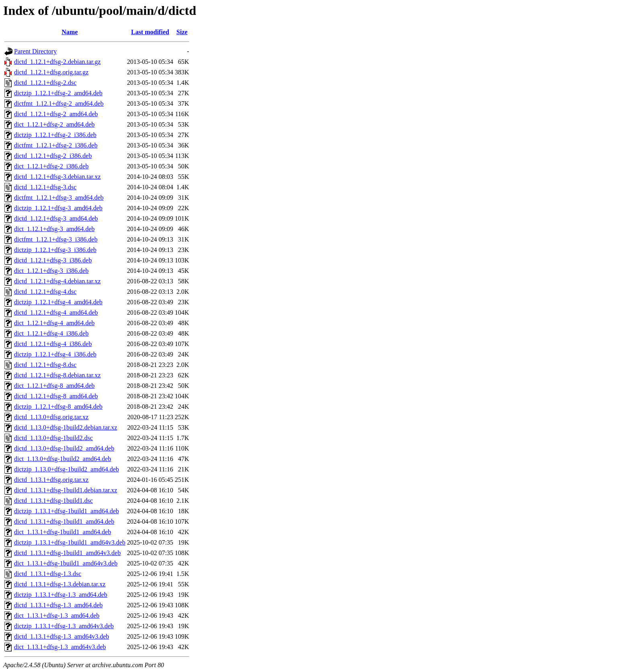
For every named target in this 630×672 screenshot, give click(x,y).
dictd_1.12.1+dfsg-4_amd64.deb (56, 312)
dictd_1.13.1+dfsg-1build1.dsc (53, 501)
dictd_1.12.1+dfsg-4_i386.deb (53, 344)
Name (70, 32)
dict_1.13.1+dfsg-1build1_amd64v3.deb (66, 563)
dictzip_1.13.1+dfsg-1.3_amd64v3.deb (64, 626)
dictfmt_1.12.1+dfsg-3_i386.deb (56, 239)
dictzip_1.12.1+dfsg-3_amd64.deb (58, 208)
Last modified (150, 32)
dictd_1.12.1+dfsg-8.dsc (45, 365)
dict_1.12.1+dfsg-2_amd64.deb (54, 124)
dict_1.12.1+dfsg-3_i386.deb (51, 271)
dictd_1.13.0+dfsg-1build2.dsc (53, 438)
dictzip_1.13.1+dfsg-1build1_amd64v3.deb (70, 542)
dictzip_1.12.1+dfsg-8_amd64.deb (58, 407)
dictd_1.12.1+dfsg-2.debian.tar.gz (57, 62)
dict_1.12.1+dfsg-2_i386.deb (51, 166)
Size (182, 32)
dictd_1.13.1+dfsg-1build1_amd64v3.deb (67, 553)
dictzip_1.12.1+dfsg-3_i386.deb (55, 250)
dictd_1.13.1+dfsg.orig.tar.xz (51, 480)
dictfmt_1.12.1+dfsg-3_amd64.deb (59, 198)
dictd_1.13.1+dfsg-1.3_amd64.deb (58, 605)
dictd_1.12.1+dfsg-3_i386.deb (53, 260)
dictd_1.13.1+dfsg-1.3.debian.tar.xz (60, 584)
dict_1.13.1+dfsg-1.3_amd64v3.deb (60, 647)
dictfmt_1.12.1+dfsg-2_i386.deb (56, 145)
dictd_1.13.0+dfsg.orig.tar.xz (51, 417)
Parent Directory (35, 51)
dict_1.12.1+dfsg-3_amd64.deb (54, 229)
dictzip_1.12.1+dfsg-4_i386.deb (55, 354)
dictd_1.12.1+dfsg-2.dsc (45, 83)
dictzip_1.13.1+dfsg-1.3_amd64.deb (61, 595)
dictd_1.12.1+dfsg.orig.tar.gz (51, 72)
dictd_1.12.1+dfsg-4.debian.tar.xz (57, 281)
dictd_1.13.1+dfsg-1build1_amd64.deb (64, 521)
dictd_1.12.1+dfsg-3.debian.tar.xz (57, 177)
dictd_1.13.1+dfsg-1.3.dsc (48, 574)
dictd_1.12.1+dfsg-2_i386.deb (53, 156)
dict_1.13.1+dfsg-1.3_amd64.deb (57, 616)
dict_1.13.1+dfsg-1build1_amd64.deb (62, 532)
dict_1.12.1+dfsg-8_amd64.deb (54, 386)
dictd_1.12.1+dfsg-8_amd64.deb (56, 396)
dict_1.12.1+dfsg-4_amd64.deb (54, 323)
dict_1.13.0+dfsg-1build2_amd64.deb (62, 459)
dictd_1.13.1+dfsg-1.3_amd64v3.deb (62, 636)
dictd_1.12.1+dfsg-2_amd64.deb (56, 114)
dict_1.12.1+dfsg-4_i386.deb (51, 333)
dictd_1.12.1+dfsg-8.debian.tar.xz (57, 375)
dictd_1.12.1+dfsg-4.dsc (45, 292)
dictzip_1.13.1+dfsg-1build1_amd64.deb (66, 511)
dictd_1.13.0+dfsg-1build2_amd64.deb (64, 448)
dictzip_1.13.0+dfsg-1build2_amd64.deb (66, 469)
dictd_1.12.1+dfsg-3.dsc (45, 187)
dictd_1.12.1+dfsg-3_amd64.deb (56, 218)
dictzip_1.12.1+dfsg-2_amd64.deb (58, 93)
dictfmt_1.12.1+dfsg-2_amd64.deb (59, 103)
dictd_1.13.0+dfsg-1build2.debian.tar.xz (66, 427)
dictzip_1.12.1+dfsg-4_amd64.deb (58, 302)
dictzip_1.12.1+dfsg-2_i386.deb (55, 135)
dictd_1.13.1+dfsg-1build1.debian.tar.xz (66, 490)
